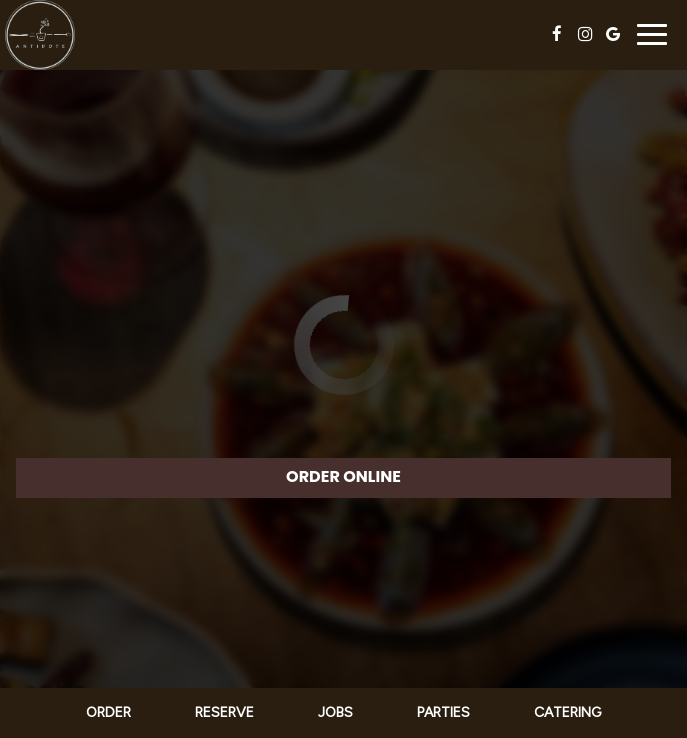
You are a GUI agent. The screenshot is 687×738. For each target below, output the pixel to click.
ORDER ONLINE (343, 476)
